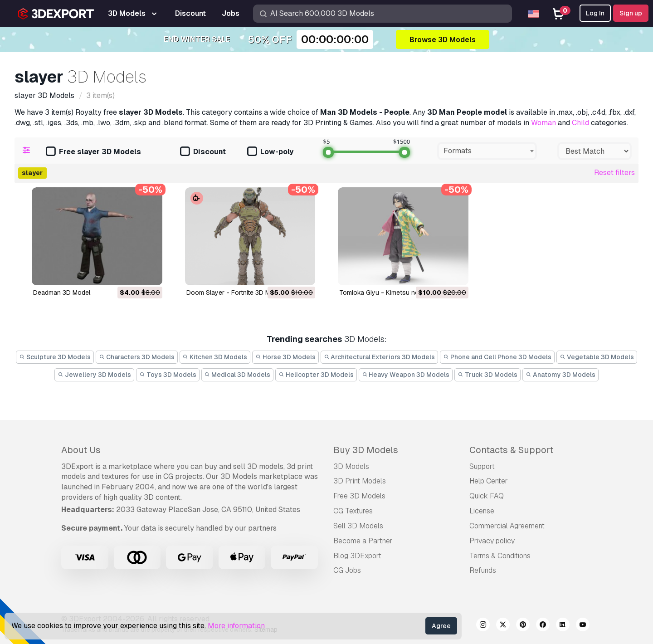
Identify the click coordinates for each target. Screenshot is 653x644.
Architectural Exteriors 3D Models (380, 357)
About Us (81, 450)
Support (482, 466)
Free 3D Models (359, 496)
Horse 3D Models (285, 357)
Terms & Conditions (500, 556)
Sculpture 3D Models (55, 357)
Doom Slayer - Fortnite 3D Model (235, 293)
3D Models (351, 466)
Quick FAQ (487, 496)
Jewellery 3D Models (94, 375)
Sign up (631, 13)
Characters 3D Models (137, 357)
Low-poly (270, 152)
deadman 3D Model (62, 293)
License (482, 511)
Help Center (489, 481)
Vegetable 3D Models (597, 357)
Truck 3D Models (487, 375)
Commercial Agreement (507, 526)
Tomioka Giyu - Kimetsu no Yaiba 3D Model (402, 293)
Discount (203, 152)
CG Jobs (347, 570)
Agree (441, 626)
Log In (595, 13)
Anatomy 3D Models (560, 375)
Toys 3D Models (168, 375)
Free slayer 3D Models (93, 152)
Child (580, 123)
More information (236, 626)
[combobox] (487, 151)
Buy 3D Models (366, 450)
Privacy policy (492, 541)
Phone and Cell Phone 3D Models (497, 357)
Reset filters (614, 173)
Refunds (483, 570)
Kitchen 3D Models (215, 357)
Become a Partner (363, 541)
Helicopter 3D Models (316, 375)
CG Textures (353, 511)
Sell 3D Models (358, 526)
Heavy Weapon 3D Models (406, 375)
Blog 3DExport (357, 556)
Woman (543, 123)
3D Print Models (360, 481)
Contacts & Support (511, 450)
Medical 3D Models (238, 375)
